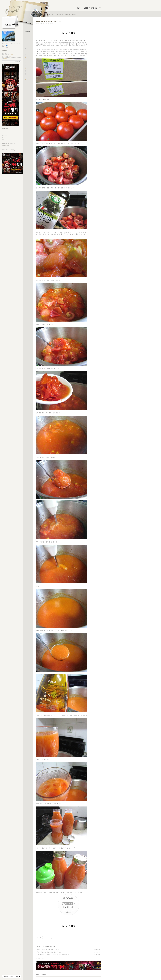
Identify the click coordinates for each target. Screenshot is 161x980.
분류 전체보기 (8, 53)
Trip (5, 58)
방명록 (74, 14)
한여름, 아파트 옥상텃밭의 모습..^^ (47, 950)
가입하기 (12, 144)
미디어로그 (60, 14)
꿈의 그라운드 (8, 55)
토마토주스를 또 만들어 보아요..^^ (48, 22)
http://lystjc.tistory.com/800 (63, 42)
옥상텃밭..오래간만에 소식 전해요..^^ (48, 952)
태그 (53, 14)
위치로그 (67, 14)
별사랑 (4, 149)
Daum (5, 151)
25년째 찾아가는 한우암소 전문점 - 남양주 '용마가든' (52, 954)
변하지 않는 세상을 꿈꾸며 (89, 8)
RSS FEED (5, 146)
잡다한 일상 (7, 57)
